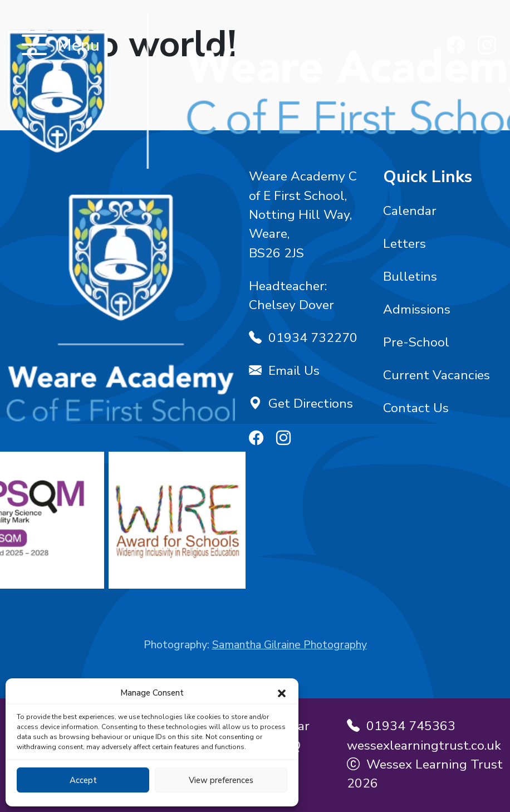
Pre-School (416, 342)
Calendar (410, 211)
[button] (282, 693)
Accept (83, 780)
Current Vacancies (437, 375)
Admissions (417, 309)
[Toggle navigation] (34, 46)
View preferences (221, 780)
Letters (404, 244)
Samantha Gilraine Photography (290, 645)
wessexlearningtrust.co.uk (424, 745)
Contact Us (416, 408)
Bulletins (410, 277)
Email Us (284, 371)
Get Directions (301, 403)
